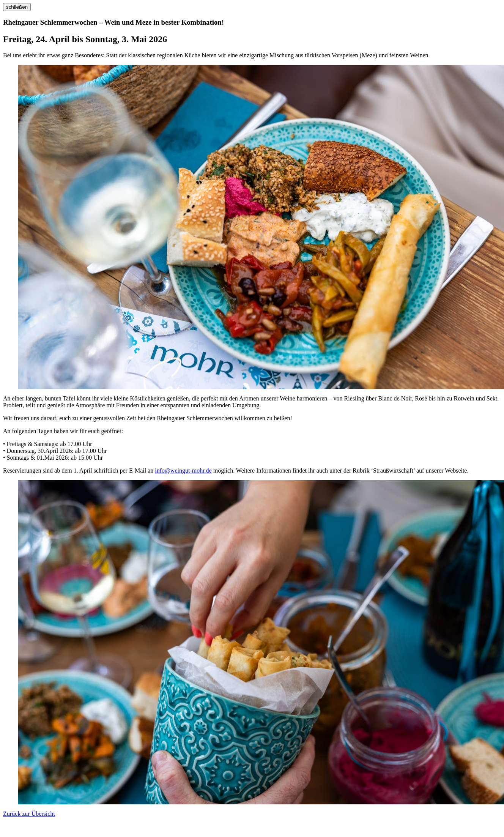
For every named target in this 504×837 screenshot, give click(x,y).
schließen (17, 7)
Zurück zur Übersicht (29, 814)
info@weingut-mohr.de (183, 471)
